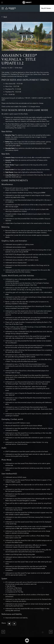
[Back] (4, 17)
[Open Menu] (3, 8)
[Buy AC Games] (47, 8)
